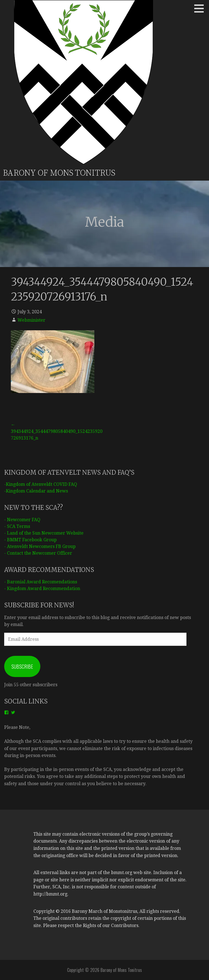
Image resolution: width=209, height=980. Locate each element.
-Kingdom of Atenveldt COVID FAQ (41, 484)
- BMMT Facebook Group (30, 540)
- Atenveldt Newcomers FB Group (40, 546)
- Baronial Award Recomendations (41, 582)
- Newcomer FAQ (22, 520)
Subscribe (22, 666)
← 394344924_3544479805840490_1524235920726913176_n (57, 431)
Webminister (31, 320)
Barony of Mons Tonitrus (59, 173)
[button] (201, 8)
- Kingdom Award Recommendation (42, 589)
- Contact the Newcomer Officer (38, 553)
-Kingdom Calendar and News (36, 491)
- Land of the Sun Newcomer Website (44, 533)
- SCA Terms (17, 526)
